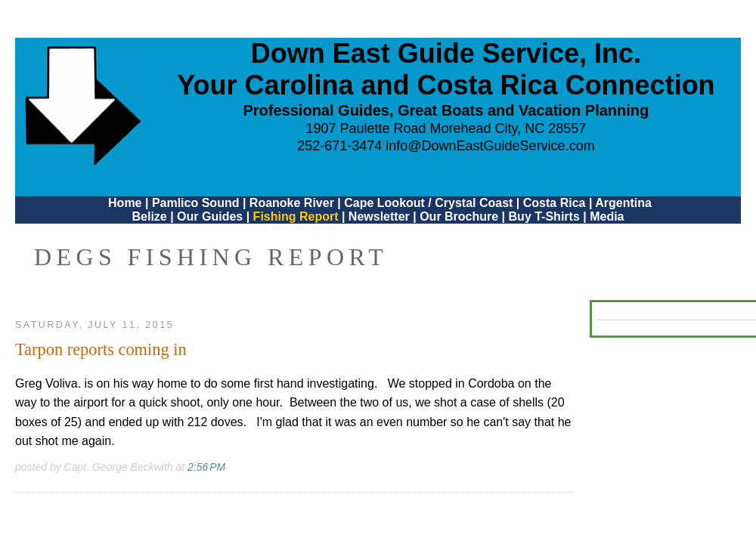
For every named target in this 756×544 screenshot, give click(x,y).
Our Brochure (459, 216)
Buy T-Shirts (544, 216)
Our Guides (210, 216)
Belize (149, 216)
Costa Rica (555, 203)
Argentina (623, 203)
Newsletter (379, 216)
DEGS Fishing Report (211, 257)
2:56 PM (206, 467)
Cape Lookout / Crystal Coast (428, 203)
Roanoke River (292, 203)
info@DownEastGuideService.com (490, 146)
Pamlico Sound (196, 203)
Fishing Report (297, 216)
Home (125, 203)
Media (607, 216)
